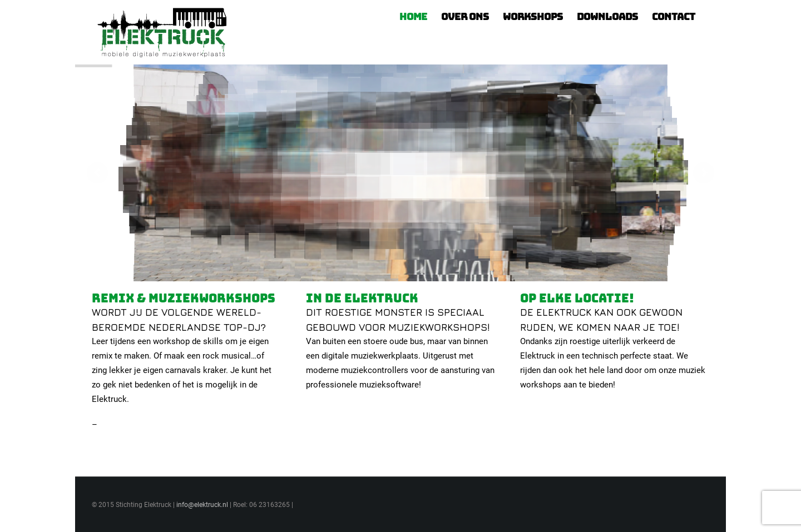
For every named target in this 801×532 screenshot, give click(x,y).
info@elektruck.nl (202, 505)
